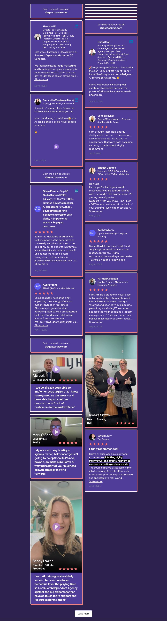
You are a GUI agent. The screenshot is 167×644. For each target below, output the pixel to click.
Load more (83, 614)
